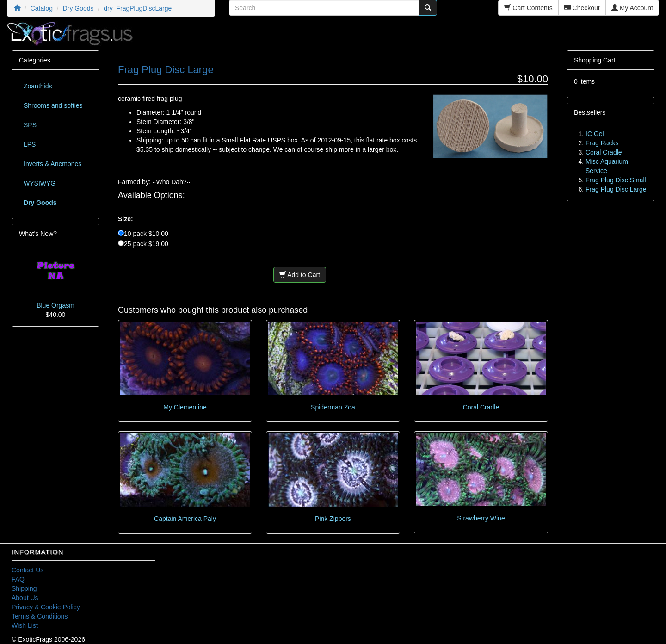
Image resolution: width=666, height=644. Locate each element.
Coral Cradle (481, 407)
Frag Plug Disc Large (616, 189)
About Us (25, 598)
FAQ (18, 579)
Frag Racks (602, 143)
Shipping (24, 588)
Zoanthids (38, 86)
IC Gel (595, 134)
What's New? (38, 234)
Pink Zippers (333, 519)
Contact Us (28, 570)
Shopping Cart (595, 60)
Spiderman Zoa (333, 407)
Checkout (582, 8)
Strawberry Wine (481, 518)
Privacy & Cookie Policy (46, 607)
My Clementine (185, 407)
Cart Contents (528, 8)
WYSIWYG (40, 183)
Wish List (25, 625)
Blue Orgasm (55, 305)
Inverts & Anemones (52, 164)
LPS (30, 144)
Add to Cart (300, 275)
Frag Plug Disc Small (616, 180)
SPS (30, 125)
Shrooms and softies (53, 105)
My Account (632, 8)
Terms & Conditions (40, 616)
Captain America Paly (185, 519)
